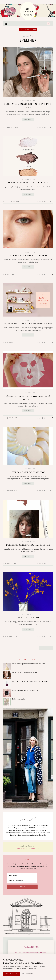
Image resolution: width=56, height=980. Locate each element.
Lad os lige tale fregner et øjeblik (28, 255)
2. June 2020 (9, 342)
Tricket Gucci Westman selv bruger (28, 183)
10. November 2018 (12, 491)
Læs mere (28, 120)
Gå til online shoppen (28, 29)
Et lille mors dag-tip (19, 699)
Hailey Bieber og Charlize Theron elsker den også (29, 664)
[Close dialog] (53, 943)
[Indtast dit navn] (22, 875)
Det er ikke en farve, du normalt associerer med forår (30, 681)
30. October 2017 (11, 563)
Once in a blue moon (28, 618)
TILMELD (22, 887)
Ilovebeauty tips (28, 100)
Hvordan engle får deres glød (28, 472)
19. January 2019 (11, 418)
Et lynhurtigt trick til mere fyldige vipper (28, 324)
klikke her (33, 969)
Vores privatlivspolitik (27, 974)
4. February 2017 (11, 636)
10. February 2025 (11, 127)
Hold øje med (28, 614)
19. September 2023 (12, 201)
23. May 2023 (9, 274)
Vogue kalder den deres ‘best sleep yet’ (25, 690)
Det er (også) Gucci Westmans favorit (25, 672)
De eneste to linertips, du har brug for (28, 545)
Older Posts (46, 648)
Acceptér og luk (11, 974)
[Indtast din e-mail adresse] (22, 881)
